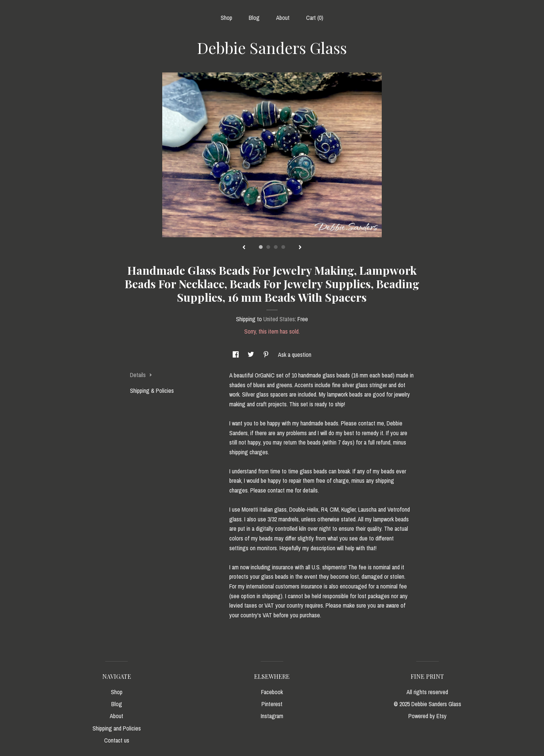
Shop (226, 18)
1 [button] (261, 247)
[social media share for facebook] (236, 355)
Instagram (272, 716)
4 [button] (283, 247)
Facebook (272, 692)
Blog (254, 18)
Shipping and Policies (117, 728)
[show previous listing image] (244, 248)
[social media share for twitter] (252, 355)
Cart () (315, 18)
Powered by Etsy (427, 716)
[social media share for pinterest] (267, 355)
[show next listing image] (300, 248)
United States (279, 319)
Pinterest (272, 704)
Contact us (117, 740)
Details (141, 375)
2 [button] (268, 247)
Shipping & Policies (152, 391)
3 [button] (276, 247)
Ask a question (295, 355)
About (283, 18)
